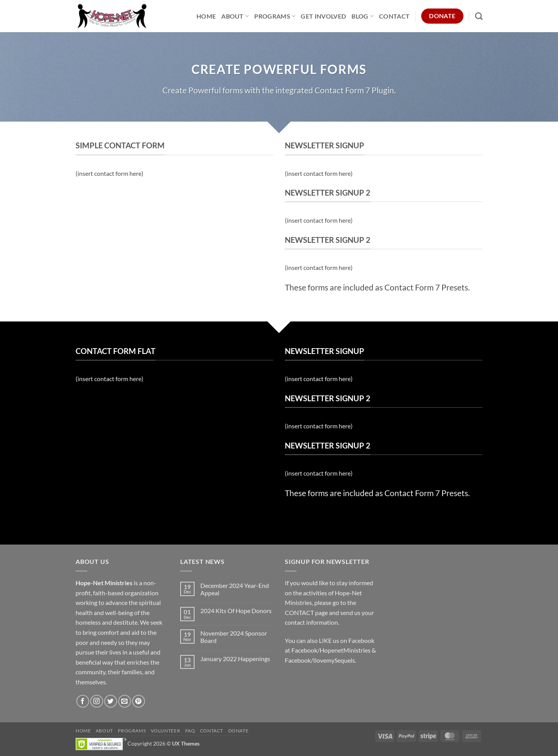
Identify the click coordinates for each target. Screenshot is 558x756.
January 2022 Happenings (235, 659)
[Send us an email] (125, 701)
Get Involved (323, 16)
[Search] (479, 16)
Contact (394, 16)
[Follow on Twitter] (111, 701)
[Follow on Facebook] (83, 701)
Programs (275, 16)
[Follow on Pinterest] (139, 701)
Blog (363, 16)
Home (206, 16)
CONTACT (299, 613)
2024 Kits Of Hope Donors (236, 611)
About (235, 16)
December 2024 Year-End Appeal (235, 589)
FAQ (190, 731)
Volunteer (166, 731)
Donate (239, 731)
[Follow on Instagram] (97, 701)
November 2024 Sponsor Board (234, 637)
